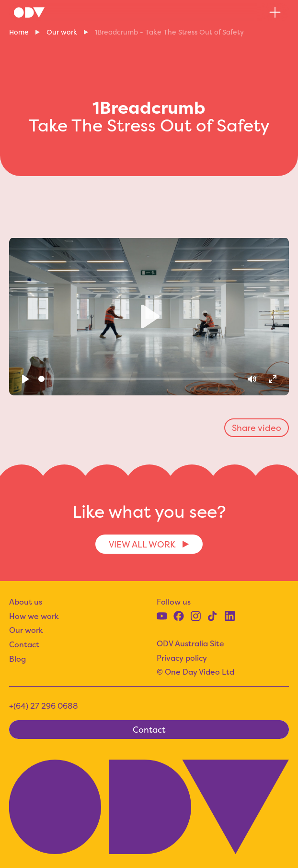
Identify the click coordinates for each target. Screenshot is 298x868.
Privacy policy (182, 658)
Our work (62, 32)
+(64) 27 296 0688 (44, 706)
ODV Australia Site (190, 643)
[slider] (138, 379)
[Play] (26, 379)
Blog (17, 659)
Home (19, 32)
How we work (34, 616)
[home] (29, 12)
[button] (275, 12)
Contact (24, 644)
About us (26, 602)
